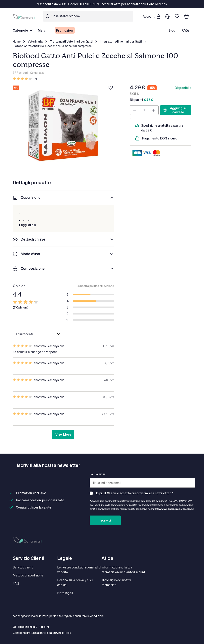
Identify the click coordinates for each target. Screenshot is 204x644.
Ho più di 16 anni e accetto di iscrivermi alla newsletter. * (134, 493)
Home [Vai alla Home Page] (17, 41)
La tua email (98, 474)
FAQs (185, 30)
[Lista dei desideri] (177, 16)
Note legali (65, 593)
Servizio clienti (23, 567)
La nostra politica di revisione (95, 286)
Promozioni (65, 30)
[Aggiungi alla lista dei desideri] (111, 88)
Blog (172, 30)
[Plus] (154, 110)
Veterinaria (35, 41)
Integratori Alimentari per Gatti (121, 41)
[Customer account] (151, 16)
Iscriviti (105, 520)
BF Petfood (20, 73)
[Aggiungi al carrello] (176, 110)
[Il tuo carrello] (186, 16)
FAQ (16, 583)
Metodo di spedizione (28, 575)
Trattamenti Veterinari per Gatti (71, 41)
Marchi (43, 30)
